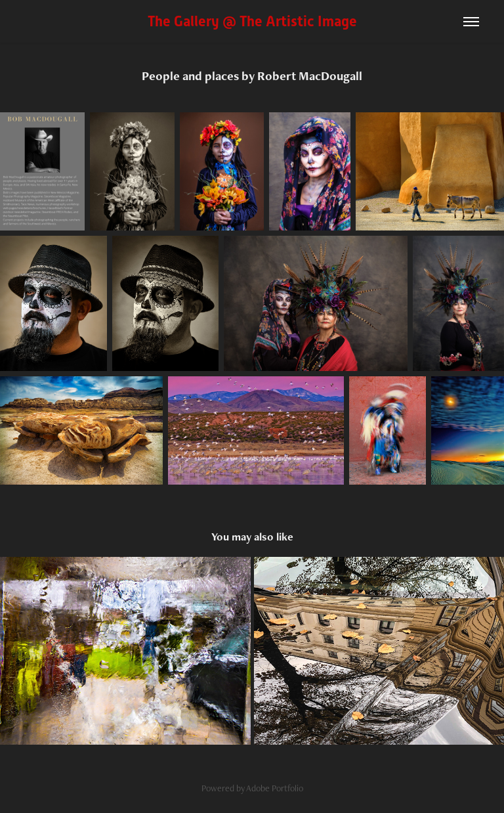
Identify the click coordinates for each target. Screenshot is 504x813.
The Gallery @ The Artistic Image (252, 21)
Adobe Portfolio (275, 788)
